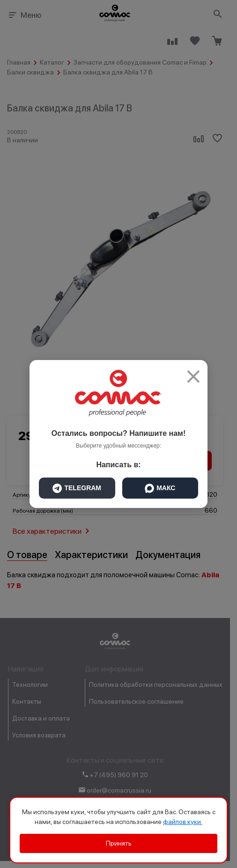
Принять (119, 843)
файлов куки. (183, 822)
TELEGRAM (77, 488)
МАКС (160, 488)
